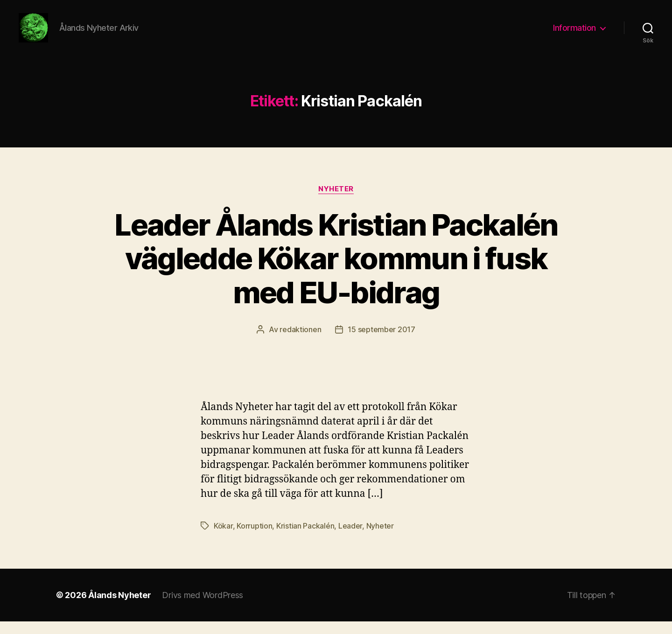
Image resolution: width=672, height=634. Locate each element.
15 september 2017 (381, 342)
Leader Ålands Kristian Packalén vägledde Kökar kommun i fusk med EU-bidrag (336, 271)
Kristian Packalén (305, 538)
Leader (350, 538)
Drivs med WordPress (203, 608)
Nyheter (336, 201)
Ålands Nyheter (119, 608)
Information (574, 34)
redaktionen (300, 342)
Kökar (223, 538)
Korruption (254, 538)
